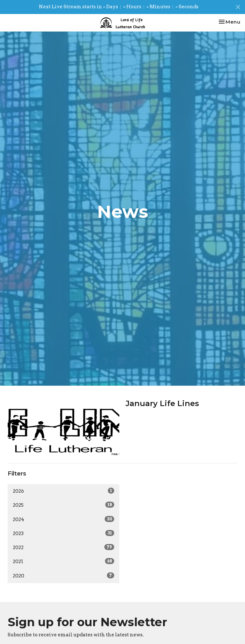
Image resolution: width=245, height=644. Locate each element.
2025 (63, 505)
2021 (63, 561)
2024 (63, 519)
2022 (63, 547)
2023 (63, 533)
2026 (63, 491)
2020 (63, 576)
